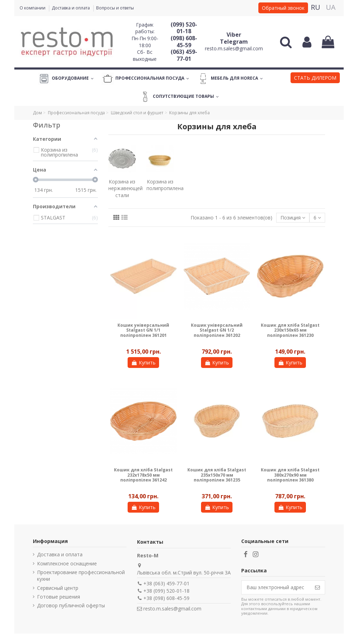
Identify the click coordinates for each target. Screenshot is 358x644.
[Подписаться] (317, 587)
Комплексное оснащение (67, 563)
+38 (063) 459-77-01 (166, 583)
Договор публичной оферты (71, 605)
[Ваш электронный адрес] (276, 587)
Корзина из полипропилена (165, 185)
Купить (143, 363)
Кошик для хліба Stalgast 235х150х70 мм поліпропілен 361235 (217, 475)
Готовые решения (59, 597)
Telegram (234, 42)
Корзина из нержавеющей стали (126, 188)
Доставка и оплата (71, 8)
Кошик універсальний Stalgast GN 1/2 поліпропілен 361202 (217, 330)
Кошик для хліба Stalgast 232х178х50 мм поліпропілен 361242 (143, 475)
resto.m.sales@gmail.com (234, 48)
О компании (33, 8)
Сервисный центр (58, 588)
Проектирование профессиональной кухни (81, 576)
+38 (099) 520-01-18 (166, 591)
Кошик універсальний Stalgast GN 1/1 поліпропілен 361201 (143, 330)
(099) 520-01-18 (184, 28)
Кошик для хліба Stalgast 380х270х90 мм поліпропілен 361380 (290, 475)
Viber (234, 35)
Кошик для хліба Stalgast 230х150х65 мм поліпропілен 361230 (290, 330)
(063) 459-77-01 (184, 55)
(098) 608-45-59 (184, 42)
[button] (315, 79)
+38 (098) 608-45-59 (166, 598)
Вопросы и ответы (115, 8)
